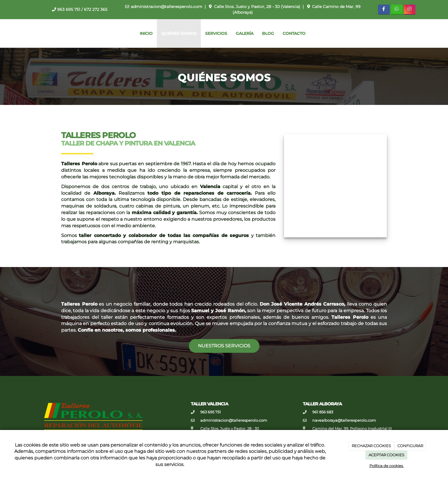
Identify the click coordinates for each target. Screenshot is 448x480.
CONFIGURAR (410, 446)
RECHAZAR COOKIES (371, 446)
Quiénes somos (179, 33)
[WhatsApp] (397, 10)
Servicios (216, 33)
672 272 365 (96, 9)
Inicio (146, 33)
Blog (268, 33)
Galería (245, 33)
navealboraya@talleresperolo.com (344, 420)
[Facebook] (384, 10)
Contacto (294, 33)
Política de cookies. (387, 466)
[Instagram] (410, 10)
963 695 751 (69, 9)
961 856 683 (323, 412)
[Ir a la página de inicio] (3, 33)
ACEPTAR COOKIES (386, 455)
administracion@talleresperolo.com (167, 7)
